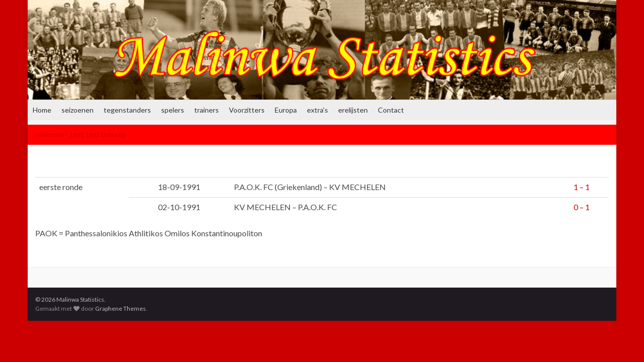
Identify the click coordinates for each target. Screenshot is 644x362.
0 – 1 (582, 207)
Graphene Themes (120, 308)
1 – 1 (582, 187)
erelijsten (353, 110)
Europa (286, 110)
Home (42, 110)
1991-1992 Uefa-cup (97, 134)
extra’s (317, 110)
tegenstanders (127, 110)
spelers (173, 110)
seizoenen (77, 110)
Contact (391, 110)
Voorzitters (247, 110)
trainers (207, 110)
